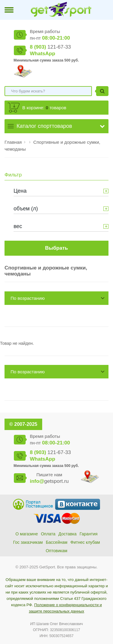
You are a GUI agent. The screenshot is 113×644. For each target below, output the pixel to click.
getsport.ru (49, 481)
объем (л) (26, 209)
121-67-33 (50, 47)
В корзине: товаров (44, 108)
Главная (13, 142)
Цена (20, 191)
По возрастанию (28, 298)
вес (18, 226)
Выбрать (57, 248)
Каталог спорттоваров (44, 126)
